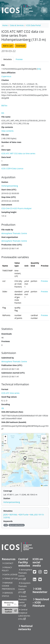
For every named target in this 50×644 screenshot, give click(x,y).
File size (5, 135)
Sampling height (9, 212)
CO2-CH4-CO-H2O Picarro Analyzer (17, 208)
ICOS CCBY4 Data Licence (12, 168)
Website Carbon (8, 611)
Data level (6, 157)
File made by (7, 230)
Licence (5, 165)
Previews (6, 341)
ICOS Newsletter (40, 590)
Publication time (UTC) (12, 365)
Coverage (8, 491)
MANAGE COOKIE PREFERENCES (8, 586)
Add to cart (8, 46)
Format (5, 389)
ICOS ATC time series (10, 393)
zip (3, 408)
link (39, 69)
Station (5, 182)
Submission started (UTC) (13, 373)
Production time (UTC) (12, 245)
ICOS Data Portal (33, 25)
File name (6, 117)
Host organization (10, 237)
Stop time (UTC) (9, 197)
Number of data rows (11, 142)
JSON (6, 515)
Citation (5, 80)
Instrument (7, 205)
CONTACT (9, 563)
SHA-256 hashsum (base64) (14, 422)
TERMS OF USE (11, 578)
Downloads (7, 334)
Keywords (8, 521)
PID (3, 65)
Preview (19, 59)
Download (20, 46)
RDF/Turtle (24, 515)
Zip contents (7, 127)
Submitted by (8, 358)
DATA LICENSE (11, 574)
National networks (25, 628)
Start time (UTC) (9, 190)
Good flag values (9, 397)
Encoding (6, 404)
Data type (6, 150)
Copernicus (6, 76)
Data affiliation (9, 73)
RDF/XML (14, 515)
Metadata (8, 59)
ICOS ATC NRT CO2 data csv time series (18, 153)
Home (5, 25)
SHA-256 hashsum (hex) (12, 412)
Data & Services (17, 25)
